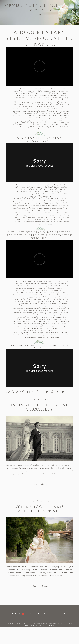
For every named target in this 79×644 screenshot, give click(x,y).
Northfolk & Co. (48, 625)
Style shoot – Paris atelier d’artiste (39, 509)
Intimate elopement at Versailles (39, 407)
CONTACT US (62, 614)
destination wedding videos (50, 89)
